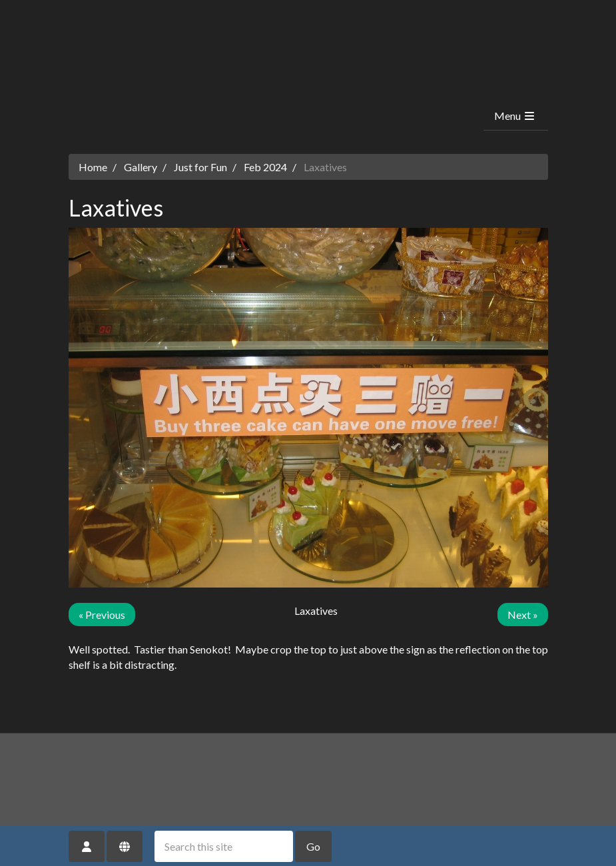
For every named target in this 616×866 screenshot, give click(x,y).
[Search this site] (224, 846)
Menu (515, 116)
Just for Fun (200, 167)
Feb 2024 (265, 167)
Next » (523, 615)
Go (313, 846)
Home (93, 167)
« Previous (102, 615)
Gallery (141, 167)
